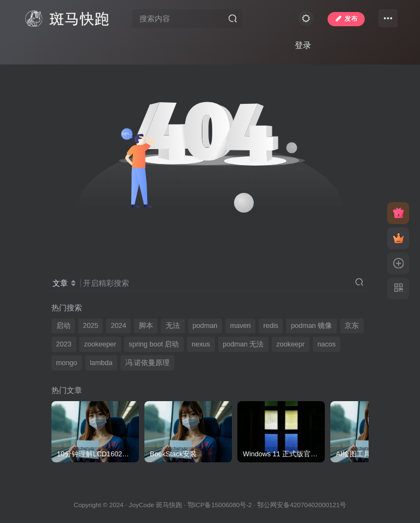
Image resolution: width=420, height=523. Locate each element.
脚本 (146, 326)
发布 (346, 19)
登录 (303, 45)
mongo (67, 363)
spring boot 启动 (154, 344)
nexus (201, 344)
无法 (173, 326)
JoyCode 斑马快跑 (156, 505)
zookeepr (290, 344)
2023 (64, 344)
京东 (352, 326)
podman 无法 (243, 344)
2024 (119, 326)
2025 (91, 326)
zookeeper (100, 344)
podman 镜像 (311, 326)
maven (241, 326)
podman (205, 326)
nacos (326, 344)
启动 (63, 326)
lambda (101, 363)
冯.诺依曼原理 (148, 363)
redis (271, 326)
